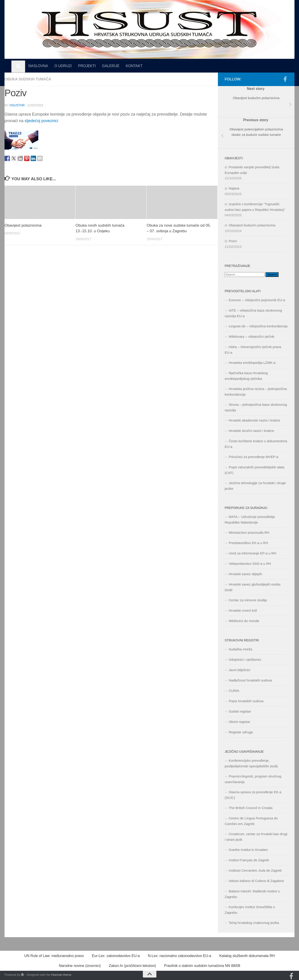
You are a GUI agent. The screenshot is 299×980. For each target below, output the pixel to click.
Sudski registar (240, 711)
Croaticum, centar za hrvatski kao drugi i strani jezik (256, 837)
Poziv (233, 241)
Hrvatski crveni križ (243, 610)
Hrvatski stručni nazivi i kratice (251, 431)
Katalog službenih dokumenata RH (247, 956)
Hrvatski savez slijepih (245, 574)
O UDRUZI (63, 66)
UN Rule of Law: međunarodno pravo (54, 956)
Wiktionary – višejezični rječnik (252, 336)
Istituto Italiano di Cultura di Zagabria (256, 881)
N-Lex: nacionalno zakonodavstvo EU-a (179, 956)
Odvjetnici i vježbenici (245, 660)
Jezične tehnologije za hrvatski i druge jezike (255, 486)
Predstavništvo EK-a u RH (248, 543)
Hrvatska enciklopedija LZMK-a (252, 363)
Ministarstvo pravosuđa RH (249, 532)
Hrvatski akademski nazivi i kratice (254, 420)
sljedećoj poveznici (41, 121)
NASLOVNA (38, 66)
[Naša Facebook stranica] (278, 79)
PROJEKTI (87, 66)
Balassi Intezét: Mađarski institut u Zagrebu (252, 894)
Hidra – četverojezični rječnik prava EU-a (253, 350)
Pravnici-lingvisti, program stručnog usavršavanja (253, 779)
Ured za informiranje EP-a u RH (252, 553)
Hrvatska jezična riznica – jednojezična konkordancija (256, 392)
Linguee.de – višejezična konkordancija (258, 326)
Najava (234, 188)
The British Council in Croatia (251, 808)
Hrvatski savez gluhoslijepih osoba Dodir (252, 587)
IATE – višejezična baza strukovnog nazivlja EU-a (253, 313)
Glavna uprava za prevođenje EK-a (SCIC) (253, 795)
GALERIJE (111, 66)
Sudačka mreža (240, 649)
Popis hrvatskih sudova (246, 701)
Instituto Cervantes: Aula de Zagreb (255, 870)
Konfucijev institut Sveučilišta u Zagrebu (250, 910)
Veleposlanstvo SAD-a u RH (250, 564)
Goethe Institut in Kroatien (248, 850)
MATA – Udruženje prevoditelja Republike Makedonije (250, 520)
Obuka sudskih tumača (28, 79)
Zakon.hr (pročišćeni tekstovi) (132, 966)
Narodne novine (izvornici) (80, 966)
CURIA (234, 691)
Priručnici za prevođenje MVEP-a (253, 457)
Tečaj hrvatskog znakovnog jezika (254, 923)
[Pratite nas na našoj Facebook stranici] (285, 79)
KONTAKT (134, 66)
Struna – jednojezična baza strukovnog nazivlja (256, 407)
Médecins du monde (244, 621)
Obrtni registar (239, 722)
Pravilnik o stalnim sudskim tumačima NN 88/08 (202, 966)
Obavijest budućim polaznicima (252, 225)
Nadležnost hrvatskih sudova (250, 680)
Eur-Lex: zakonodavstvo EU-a (116, 956)
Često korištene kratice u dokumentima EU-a (256, 444)
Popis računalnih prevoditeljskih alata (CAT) (254, 470)
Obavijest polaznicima (23, 225)
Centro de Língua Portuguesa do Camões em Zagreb (251, 821)
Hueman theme (61, 975)
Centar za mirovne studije (248, 600)
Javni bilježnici (240, 670)
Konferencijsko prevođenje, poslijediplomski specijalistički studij (251, 763)
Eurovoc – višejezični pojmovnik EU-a (257, 300)
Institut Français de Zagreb (249, 860)
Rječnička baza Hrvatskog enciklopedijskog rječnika (246, 376)
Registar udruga (241, 732)
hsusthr (17, 105)
